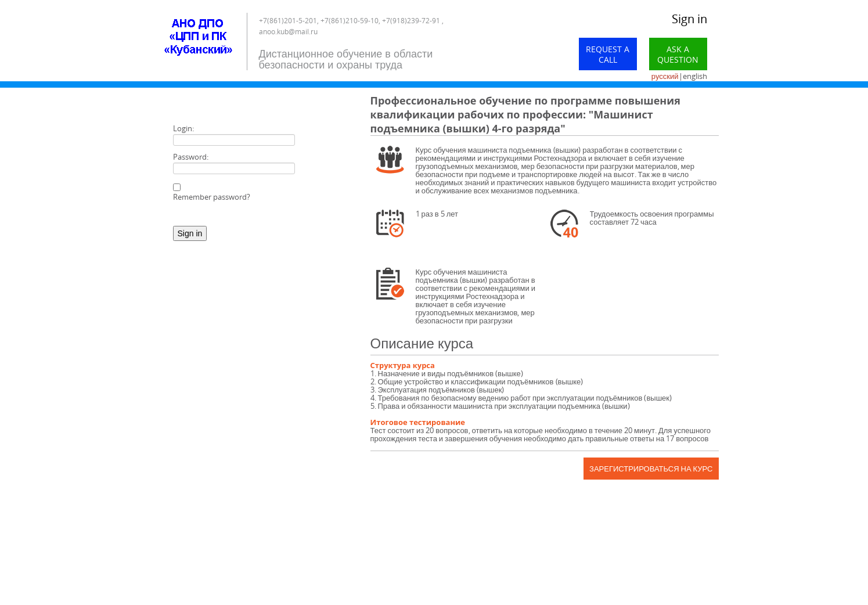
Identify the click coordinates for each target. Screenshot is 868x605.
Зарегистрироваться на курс (651, 469)
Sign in (689, 19)
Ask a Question (678, 54)
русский (665, 76)
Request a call (608, 54)
